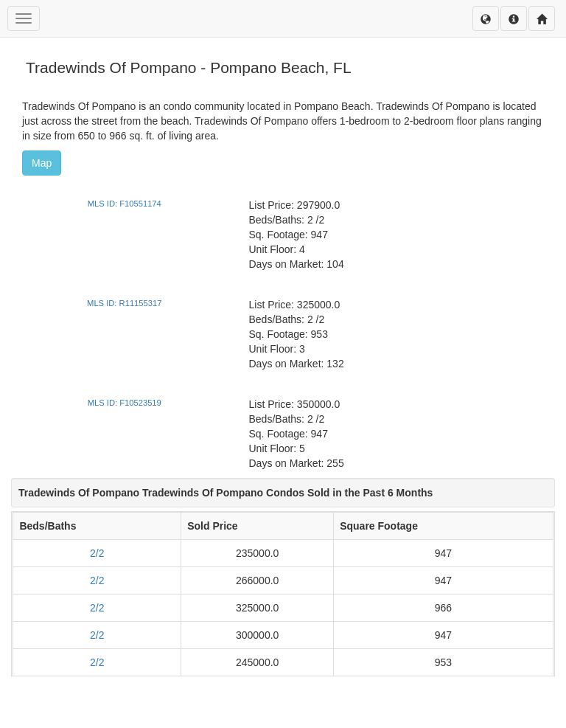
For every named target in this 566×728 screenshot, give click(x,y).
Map (42, 163)
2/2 (97, 553)
